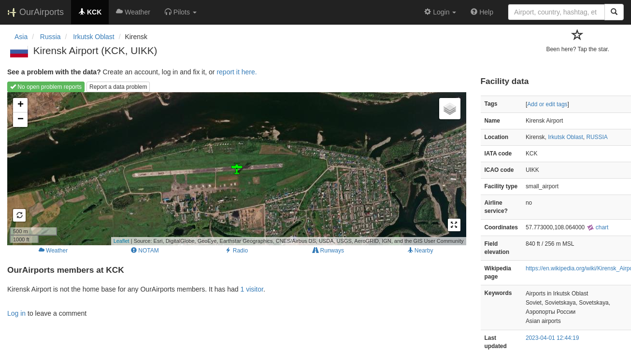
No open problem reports (46, 87)
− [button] (21, 120)
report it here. (237, 72)
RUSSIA (597, 137)
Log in (16, 313)
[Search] (614, 12)
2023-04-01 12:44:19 (552, 338)
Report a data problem (118, 87)
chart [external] (598, 227)
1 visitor (251, 289)
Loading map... (236, 168)
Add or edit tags (547, 104)
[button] (181, 12)
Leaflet (122, 241)
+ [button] (21, 105)
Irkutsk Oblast (566, 137)
